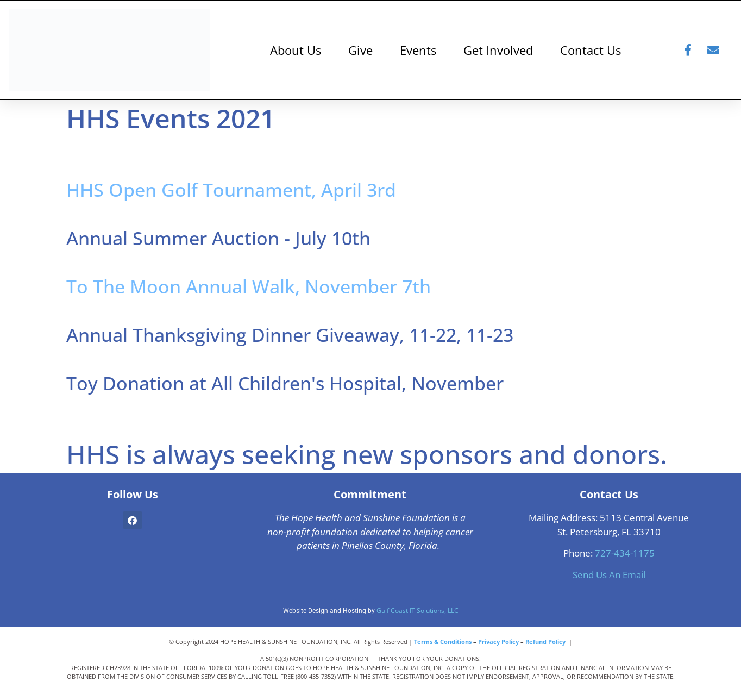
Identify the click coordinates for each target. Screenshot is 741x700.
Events (418, 50)
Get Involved (498, 50)
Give (360, 50)
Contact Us (591, 50)
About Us (296, 50)
